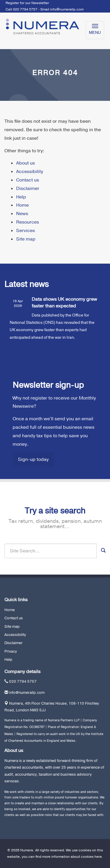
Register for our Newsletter (27, 3)
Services (26, 231)
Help (21, 197)
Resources (28, 222)
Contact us (28, 180)
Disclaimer (28, 189)
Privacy (11, 651)
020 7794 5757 (23, 682)
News (22, 214)
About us (26, 163)
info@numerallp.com (67, 9)
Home (22, 205)
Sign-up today (33, 459)
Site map (26, 239)
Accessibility (30, 172)
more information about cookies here (72, 857)
